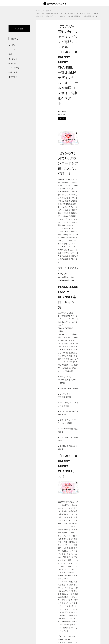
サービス (12, 45)
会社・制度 (13, 72)
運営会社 (84, 625)
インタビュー (14, 59)
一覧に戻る (19, 29)
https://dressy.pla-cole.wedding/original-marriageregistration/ (67, 253)
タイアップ (13, 50)
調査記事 (12, 63)
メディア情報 (14, 68)
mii (75, 101)
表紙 (10, 54)
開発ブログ (13, 77)
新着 (44, 625)
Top (15, 620)
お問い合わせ (86, 620)
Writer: (71, 101)
